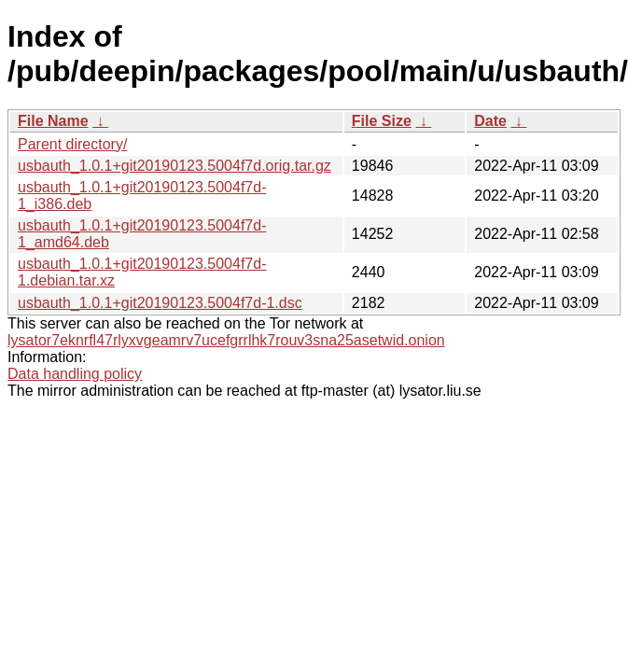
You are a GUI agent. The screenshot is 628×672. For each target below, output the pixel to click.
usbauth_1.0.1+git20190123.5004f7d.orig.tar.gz (174, 166)
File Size (382, 121)
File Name (53, 121)
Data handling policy (75, 374)
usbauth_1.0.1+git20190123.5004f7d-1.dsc (160, 303)
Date (490, 121)
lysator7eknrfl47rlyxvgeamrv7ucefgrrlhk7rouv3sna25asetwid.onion (226, 340)
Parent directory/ (72, 144)
